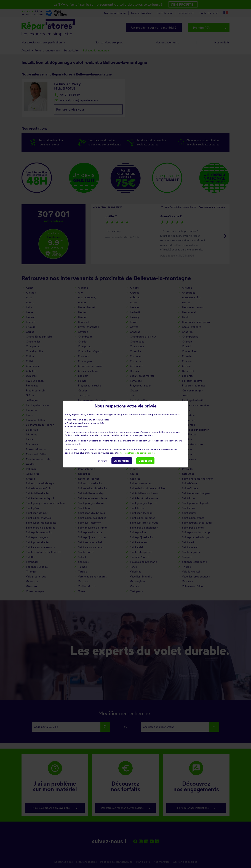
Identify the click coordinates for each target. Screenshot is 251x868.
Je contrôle (122, 461)
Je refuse (102, 461)
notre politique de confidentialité (137, 453)
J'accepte (145, 461)
